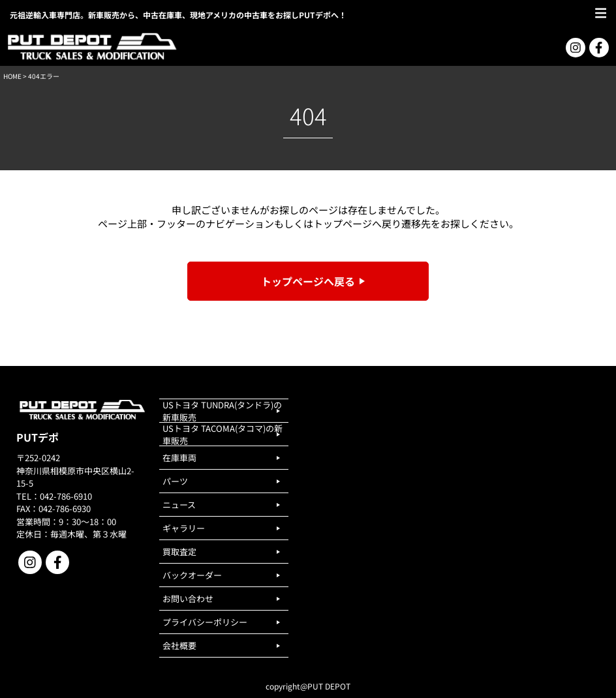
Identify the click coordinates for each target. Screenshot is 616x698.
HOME (12, 76)
